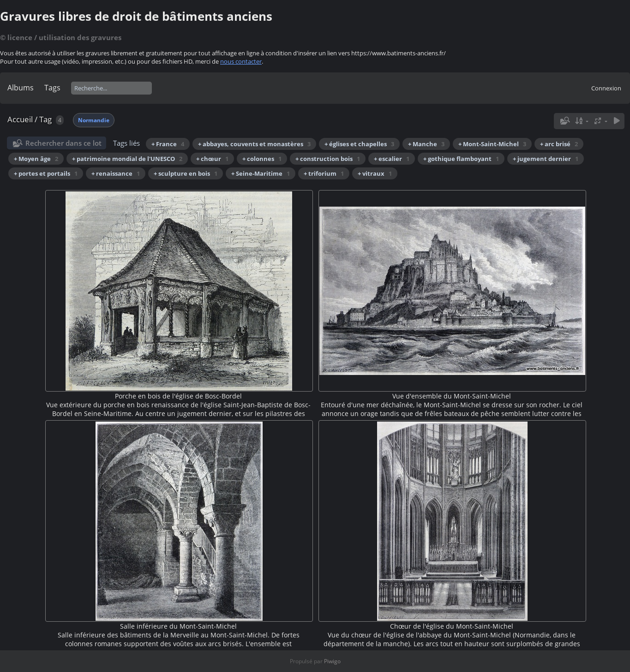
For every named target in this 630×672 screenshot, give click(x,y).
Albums (21, 88)
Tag (45, 119)
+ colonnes (262, 159)
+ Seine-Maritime (261, 173)
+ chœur (212, 159)
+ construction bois (328, 159)
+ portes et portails (46, 173)
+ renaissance (116, 173)
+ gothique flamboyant (461, 159)
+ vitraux (375, 173)
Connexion (606, 88)
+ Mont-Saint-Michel (492, 144)
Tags (52, 88)
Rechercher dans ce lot (63, 143)
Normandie (94, 120)
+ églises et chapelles (359, 144)
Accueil (20, 119)
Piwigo (332, 661)
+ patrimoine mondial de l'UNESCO (127, 159)
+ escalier (392, 159)
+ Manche (426, 144)
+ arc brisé (559, 144)
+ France (168, 144)
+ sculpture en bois (186, 173)
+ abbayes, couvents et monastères (254, 144)
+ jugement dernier (546, 159)
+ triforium (324, 173)
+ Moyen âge (36, 159)
